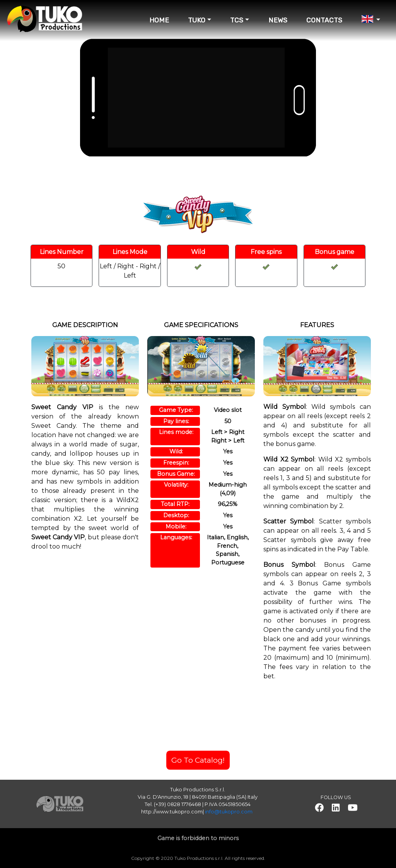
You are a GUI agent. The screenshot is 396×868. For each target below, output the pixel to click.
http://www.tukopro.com (172, 812)
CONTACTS (324, 20)
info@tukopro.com (229, 812)
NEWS (278, 20)
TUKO (197, 20)
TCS (237, 20)
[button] (319, 808)
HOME (159, 20)
